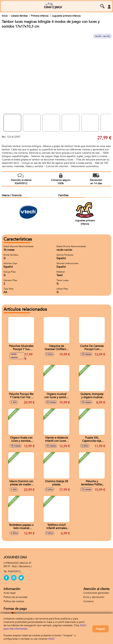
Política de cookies (14, 601)
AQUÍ (51, 639)
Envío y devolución (94, 597)
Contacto (88, 601)
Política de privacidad (15, 597)
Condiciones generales (96, 593)
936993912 (14, 571)
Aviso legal (10, 593)
